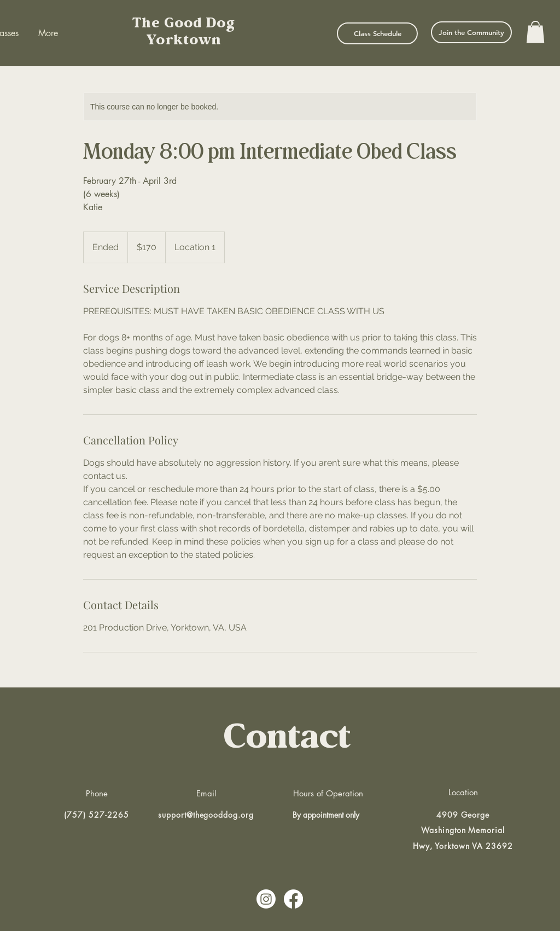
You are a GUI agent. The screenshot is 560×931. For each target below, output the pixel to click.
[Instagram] (266, 899)
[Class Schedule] (377, 33)
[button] (535, 32)
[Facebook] (293, 899)
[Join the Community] (471, 32)
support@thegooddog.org (206, 815)
